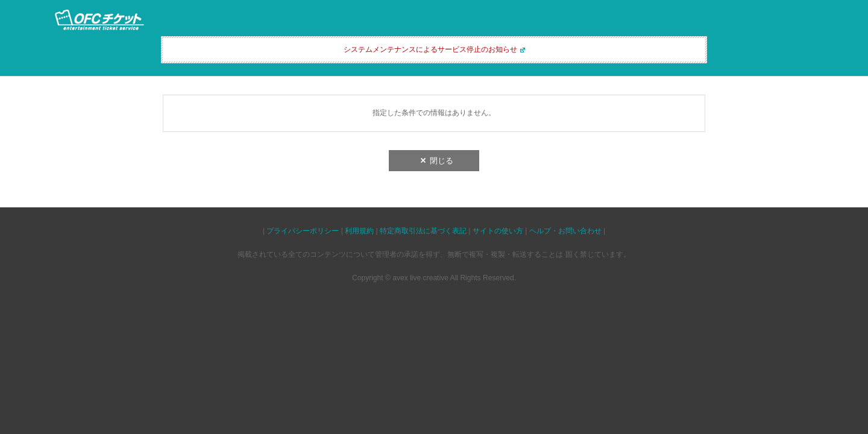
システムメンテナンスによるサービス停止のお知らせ (430, 49)
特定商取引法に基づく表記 (423, 231)
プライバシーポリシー (303, 231)
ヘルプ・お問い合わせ (565, 231)
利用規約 (359, 231)
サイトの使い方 (498, 231)
